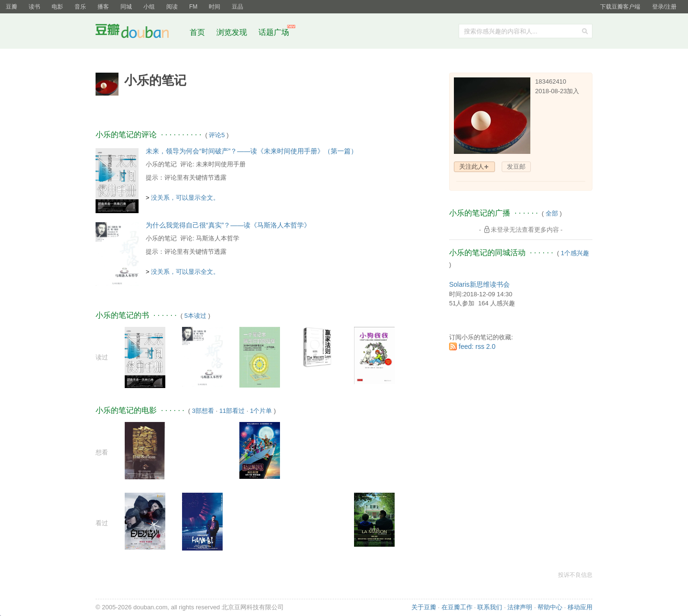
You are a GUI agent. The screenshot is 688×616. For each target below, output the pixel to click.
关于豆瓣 (424, 607)
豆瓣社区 (140, 33)
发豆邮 (516, 167)
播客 (103, 7)
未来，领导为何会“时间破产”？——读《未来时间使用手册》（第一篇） (252, 151)
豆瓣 (11, 7)
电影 (57, 7)
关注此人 (472, 167)
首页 (197, 32)
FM (193, 7)
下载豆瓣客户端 (620, 7)
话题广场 (274, 32)
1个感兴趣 (575, 253)
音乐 (80, 7)
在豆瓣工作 (457, 607)
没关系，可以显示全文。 (185, 198)
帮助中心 (550, 607)
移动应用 (580, 607)
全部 (552, 213)
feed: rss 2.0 (477, 346)
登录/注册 (664, 7)
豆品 (237, 7)
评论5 (217, 135)
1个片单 (261, 411)
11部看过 (232, 411)
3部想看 (203, 411)
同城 (126, 7)
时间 (215, 7)
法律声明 (520, 607)
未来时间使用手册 (221, 164)
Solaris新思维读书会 (479, 284)
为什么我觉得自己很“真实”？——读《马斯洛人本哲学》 (228, 225)
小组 (149, 7)
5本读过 (195, 316)
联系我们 (490, 607)
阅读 (172, 7)
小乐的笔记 (161, 164)
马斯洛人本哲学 (218, 238)
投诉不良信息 (575, 575)
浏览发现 (233, 32)
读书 (34, 7)
